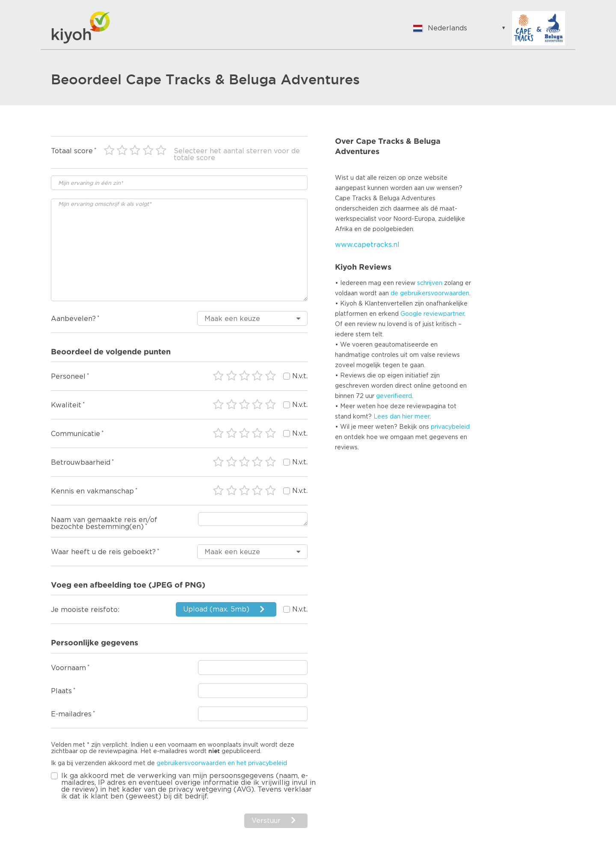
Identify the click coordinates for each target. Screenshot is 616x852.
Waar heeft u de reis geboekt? (103, 552)
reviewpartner (444, 314)
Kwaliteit (66, 405)
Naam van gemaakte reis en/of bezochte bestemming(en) (104, 523)
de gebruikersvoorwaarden (430, 294)
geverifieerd (394, 396)
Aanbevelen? (73, 319)
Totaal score (72, 151)
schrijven (430, 283)
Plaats (61, 691)
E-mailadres (71, 714)
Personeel (68, 377)
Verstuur (266, 821)
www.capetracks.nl (367, 245)
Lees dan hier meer (401, 417)
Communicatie (76, 434)
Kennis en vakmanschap (92, 491)
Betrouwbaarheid (81, 463)
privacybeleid (450, 427)
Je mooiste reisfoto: (85, 610)
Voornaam (68, 668)
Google (411, 314)
